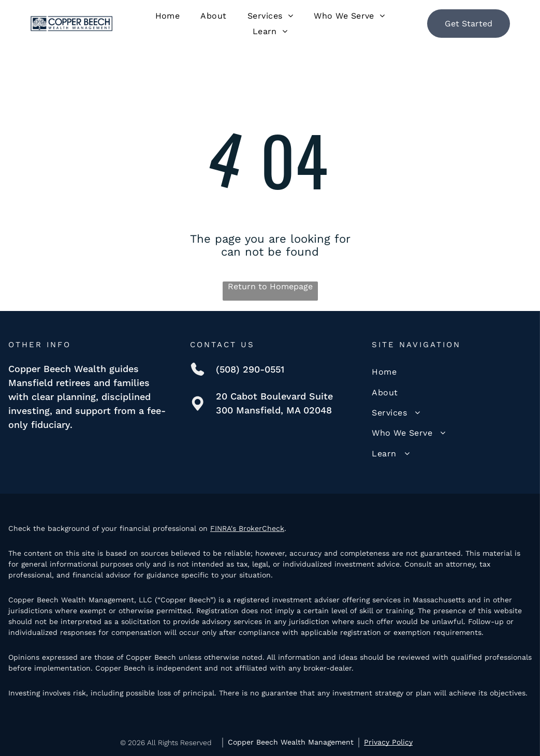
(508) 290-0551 (250, 369)
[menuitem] (168, 16)
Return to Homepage (270, 286)
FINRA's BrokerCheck (247, 528)
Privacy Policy (388, 742)
